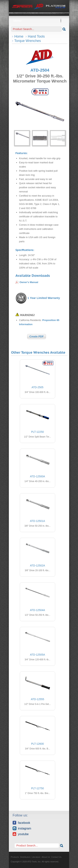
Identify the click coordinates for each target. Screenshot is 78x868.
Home (19, 36)
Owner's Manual (29, 282)
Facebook (21, 823)
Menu (39, 21)
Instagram (22, 828)
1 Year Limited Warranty (44, 298)
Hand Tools (36, 36)
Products (15, 857)
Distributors (25, 857)
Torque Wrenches (28, 41)
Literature (36, 857)
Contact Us (56, 857)
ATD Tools (39, 7)
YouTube (21, 834)
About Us (46, 857)
